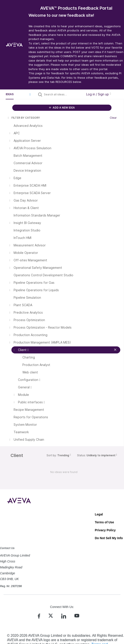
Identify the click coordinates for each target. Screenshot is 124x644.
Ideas (10, 94)
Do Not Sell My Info (109, 538)
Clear (113, 118)
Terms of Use (104, 522)
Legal (99, 514)
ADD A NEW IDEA (62, 108)
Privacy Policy (105, 530)
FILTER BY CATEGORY (23, 118)
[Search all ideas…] (63, 94)
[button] (30, 94)
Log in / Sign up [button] (99, 94)
